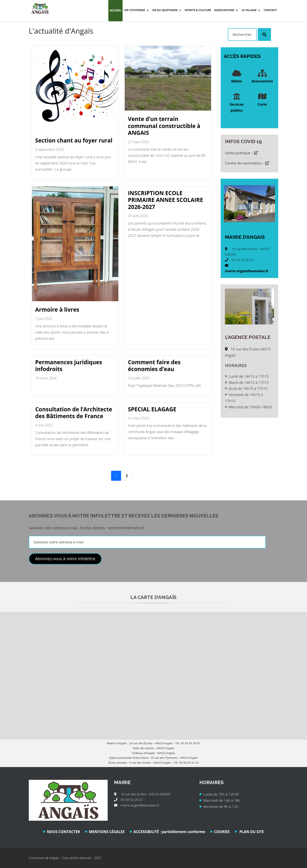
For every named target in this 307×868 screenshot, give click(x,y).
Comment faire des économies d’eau (154, 366)
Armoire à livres (57, 309)
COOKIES (222, 832)
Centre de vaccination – (247, 163)
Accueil (115, 10)
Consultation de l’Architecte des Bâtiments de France (74, 413)
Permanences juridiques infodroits (69, 366)
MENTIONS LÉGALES (107, 832)
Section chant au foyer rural (74, 140)
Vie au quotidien (167, 10)
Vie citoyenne (137, 10)
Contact (270, 10)
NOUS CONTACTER (63, 832)
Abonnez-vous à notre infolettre (65, 559)
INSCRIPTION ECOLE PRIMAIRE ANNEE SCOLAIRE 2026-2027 (165, 200)
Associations (226, 10)
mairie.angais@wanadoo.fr (247, 271)
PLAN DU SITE (251, 832)
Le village (251, 10)
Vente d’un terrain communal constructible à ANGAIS (164, 126)
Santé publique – (241, 153)
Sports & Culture (198, 10)
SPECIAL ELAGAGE (152, 409)
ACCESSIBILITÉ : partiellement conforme (169, 832)
